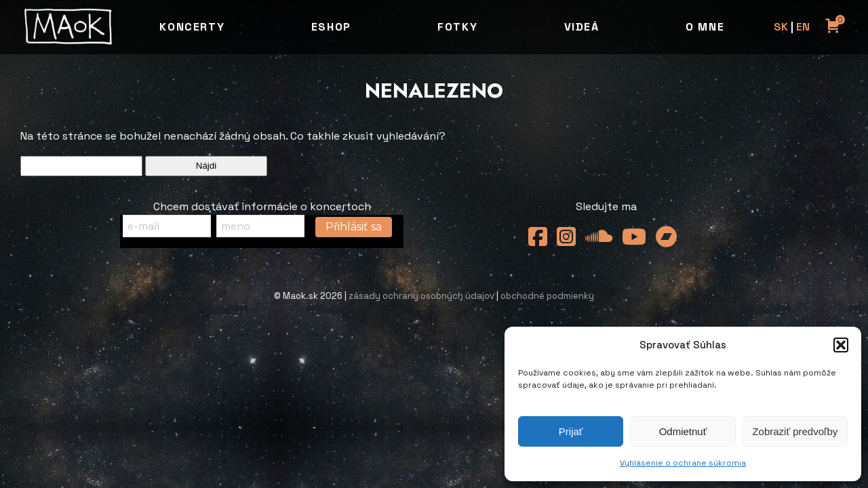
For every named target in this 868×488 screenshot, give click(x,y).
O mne (705, 27)
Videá (582, 27)
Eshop (331, 27)
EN (803, 27)
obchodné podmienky (547, 296)
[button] (841, 345)
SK (781, 27)
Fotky (457, 27)
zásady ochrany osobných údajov (421, 296)
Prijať (571, 431)
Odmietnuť (683, 431)
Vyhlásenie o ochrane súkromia (683, 463)
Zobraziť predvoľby (795, 431)
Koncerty (192, 27)
